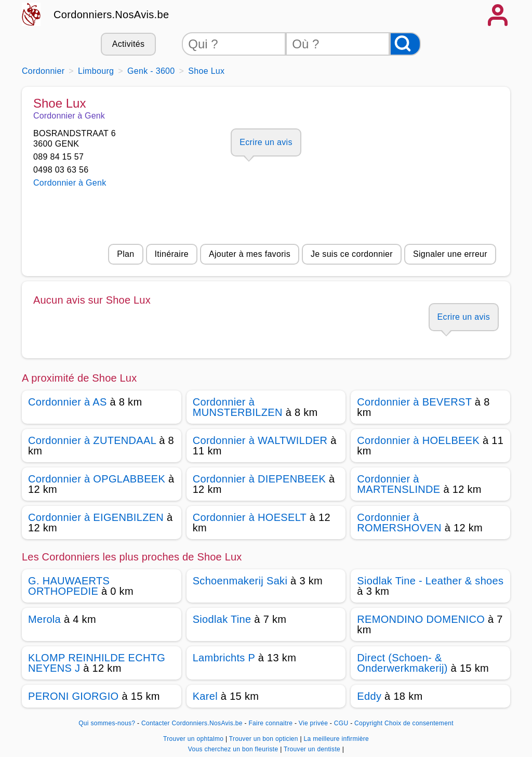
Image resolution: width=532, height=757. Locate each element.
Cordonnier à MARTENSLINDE (398, 484)
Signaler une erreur (450, 254)
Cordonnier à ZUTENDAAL (92, 440)
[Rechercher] (405, 44)
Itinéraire (172, 254)
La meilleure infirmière (336, 739)
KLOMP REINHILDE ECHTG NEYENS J (97, 663)
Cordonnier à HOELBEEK (418, 440)
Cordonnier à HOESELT (250, 517)
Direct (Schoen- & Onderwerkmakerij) (402, 663)
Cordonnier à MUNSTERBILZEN (238, 407)
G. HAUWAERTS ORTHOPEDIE (69, 586)
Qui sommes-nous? (107, 723)
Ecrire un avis (266, 142)
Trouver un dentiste (313, 749)
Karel (205, 696)
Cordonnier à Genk (70, 183)
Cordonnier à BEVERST (414, 402)
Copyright (368, 723)
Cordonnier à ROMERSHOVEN (399, 523)
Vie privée (313, 723)
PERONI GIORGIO (74, 696)
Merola (44, 619)
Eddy (369, 696)
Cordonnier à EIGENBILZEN (96, 517)
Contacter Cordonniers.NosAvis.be (192, 723)
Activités (128, 44)
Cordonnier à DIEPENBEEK (259, 479)
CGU (341, 723)
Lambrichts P (224, 658)
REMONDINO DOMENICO (421, 619)
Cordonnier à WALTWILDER (260, 440)
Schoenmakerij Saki (240, 581)
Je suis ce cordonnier (352, 254)
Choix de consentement (419, 723)
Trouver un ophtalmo (194, 739)
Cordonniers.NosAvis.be (111, 15)
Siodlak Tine (222, 619)
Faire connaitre (270, 723)
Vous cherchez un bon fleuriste (234, 749)
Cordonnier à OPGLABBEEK (97, 479)
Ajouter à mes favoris (250, 254)
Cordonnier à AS (68, 402)
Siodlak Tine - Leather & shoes (430, 581)
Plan (125, 254)
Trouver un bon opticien (265, 739)
